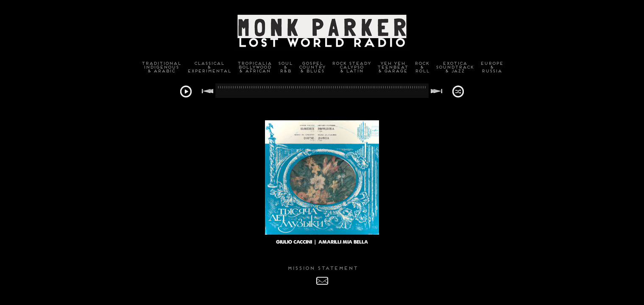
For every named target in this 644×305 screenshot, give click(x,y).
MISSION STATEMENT (322, 268)
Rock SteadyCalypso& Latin (351, 67)
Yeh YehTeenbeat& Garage (392, 67)
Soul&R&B (285, 67)
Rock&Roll (422, 67)
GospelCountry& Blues (312, 67)
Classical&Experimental (209, 67)
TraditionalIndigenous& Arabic (161, 67)
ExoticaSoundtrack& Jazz (454, 67)
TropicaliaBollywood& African (254, 67)
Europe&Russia (491, 67)
